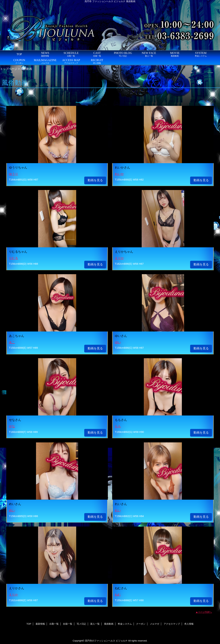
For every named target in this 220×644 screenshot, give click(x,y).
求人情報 (189, 624)
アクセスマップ (172, 624)
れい (118, 510)
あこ (12, 342)
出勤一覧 (54, 624)
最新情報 (40, 624)
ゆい (118, 342)
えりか (119, 258)
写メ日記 (81, 624)
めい (12, 510)
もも (118, 426)
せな (12, 426)
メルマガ (155, 624)
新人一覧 (95, 624)
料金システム (125, 624)
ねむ (118, 595)
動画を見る (95, 180)
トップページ (9, 69)
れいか (119, 174)
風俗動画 (109, 624)
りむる (14, 258)
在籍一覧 (68, 624)
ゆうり (14, 174)
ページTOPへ (205, 612)
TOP (19, 54)
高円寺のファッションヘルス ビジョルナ (106, 641)
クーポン (141, 624)
